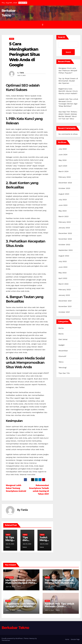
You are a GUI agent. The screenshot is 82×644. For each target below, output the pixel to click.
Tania (22, 73)
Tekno (12, 39)
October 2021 (64, 312)
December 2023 (65, 183)
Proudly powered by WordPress (12, 638)
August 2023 (64, 194)
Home (67, 639)
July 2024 (63, 149)
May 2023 (63, 211)
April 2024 (63, 166)
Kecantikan (63, 351)
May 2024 (63, 160)
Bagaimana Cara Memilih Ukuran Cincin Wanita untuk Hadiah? (68, 91)
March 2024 (63, 171)
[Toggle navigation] (43, 25)
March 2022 (63, 284)
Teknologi (63, 368)
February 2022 (65, 290)
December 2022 (65, 233)
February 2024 (65, 177)
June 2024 (63, 155)
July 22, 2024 (50, 587)
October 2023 (64, 188)
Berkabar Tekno (15, 628)
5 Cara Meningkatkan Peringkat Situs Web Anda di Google (24, 54)
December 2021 (65, 301)
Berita (61, 328)
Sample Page (75, 639)
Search (61, 37)
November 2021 (65, 306)
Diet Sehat (63, 339)
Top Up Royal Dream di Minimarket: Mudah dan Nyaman (68, 81)
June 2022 (63, 267)
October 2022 (64, 245)
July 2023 (63, 200)
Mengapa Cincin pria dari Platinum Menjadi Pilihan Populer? (68, 71)
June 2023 (63, 205)
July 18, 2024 (11, 610)
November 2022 (65, 239)
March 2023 (63, 216)
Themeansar (6, 640)
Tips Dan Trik (64, 373)
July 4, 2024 (50, 610)
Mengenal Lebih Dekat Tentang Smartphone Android (16, 488)
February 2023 (65, 222)
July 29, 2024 (11, 587)
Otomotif (62, 356)
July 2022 (63, 261)
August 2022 (64, 256)
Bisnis (61, 334)
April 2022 (63, 278)
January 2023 (64, 228)
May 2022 (63, 273)
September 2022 (66, 250)
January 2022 (64, 295)
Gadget (61, 345)
